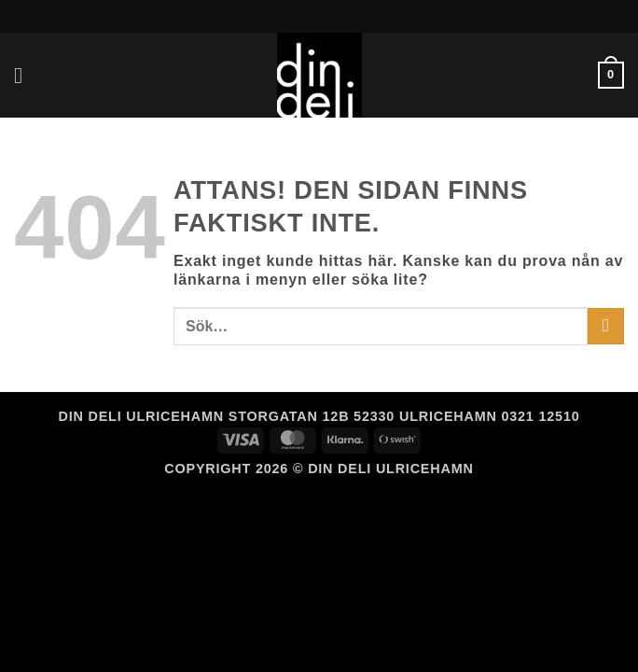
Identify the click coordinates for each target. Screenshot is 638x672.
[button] (25, 75)
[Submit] (606, 326)
